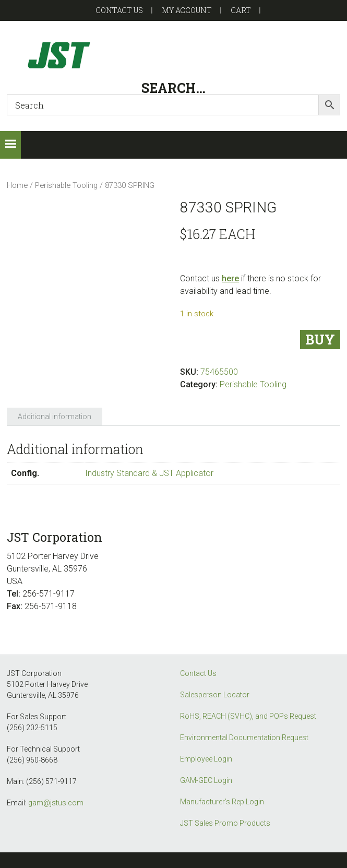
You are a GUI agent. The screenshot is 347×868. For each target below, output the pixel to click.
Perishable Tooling (66, 185)
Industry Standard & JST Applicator (149, 473)
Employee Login (206, 759)
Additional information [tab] (55, 417)
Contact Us (198, 673)
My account (187, 10)
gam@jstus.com (56, 803)
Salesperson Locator (215, 695)
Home (17, 185)
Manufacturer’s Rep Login (222, 802)
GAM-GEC (173, 55)
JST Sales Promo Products (225, 823)
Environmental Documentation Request (244, 738)
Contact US (119, 10)
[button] (10, 145)
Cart (241, 10)
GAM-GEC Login (206, 780)
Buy (320, 340)
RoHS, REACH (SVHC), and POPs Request (248, 716)
